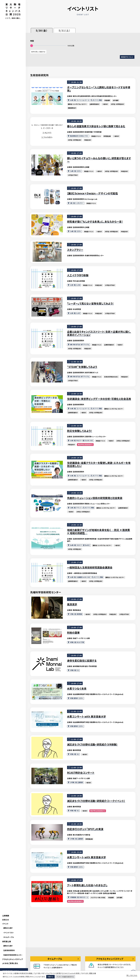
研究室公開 (7, 941)
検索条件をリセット (127, 57)
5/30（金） (42, 30)
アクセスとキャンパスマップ (13, 959)
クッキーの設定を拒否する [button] (65, 977)
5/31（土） (65, 30)
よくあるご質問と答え (10, 963)
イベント (5, 924)
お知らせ (6, 920)
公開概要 (6, 916)
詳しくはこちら (132, 975)
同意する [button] (51, 977)
